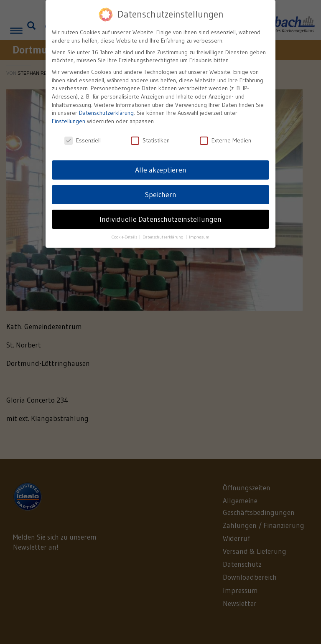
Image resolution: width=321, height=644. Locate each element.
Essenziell (83, 140)
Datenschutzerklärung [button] (164, 237)
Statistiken (150, 140)
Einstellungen (69, 120)
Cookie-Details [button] (125, 237)
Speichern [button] (161, 194)
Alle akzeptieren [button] (161, 169)
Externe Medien (225, 140)
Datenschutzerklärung (106, 112)
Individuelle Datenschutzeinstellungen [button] (160, 218)
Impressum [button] (199, 237)
